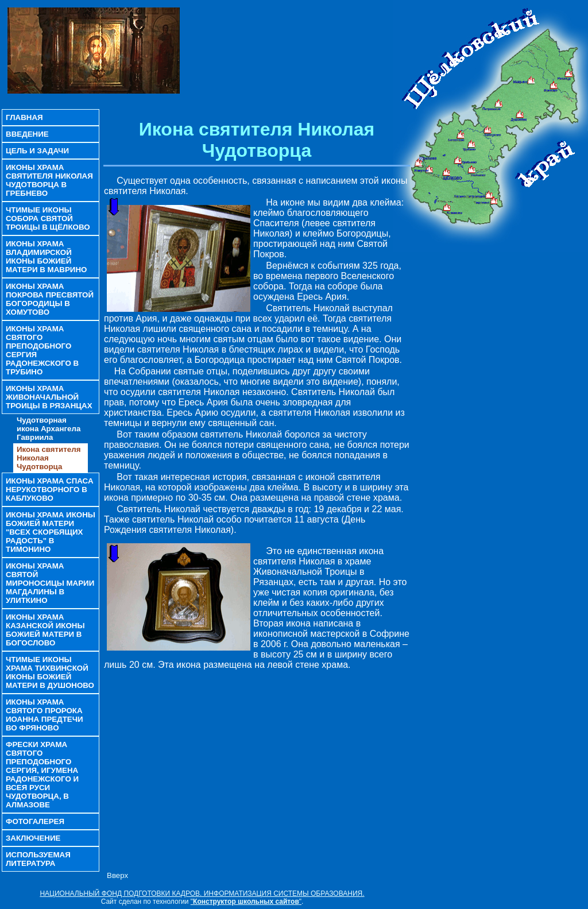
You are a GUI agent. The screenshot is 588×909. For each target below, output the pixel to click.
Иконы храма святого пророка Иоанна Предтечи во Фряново (45, 715)
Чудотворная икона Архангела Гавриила (49, 429)
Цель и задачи (37, 151)
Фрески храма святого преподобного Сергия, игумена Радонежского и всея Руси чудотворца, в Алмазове (42, 775)
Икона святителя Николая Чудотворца (49, 458)
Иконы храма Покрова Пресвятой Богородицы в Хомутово (50, 299)
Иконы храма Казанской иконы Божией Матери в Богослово (45, 630)
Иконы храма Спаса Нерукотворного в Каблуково (50, 490)
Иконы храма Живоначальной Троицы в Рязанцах (49, 397)
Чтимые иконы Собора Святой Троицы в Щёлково (48, 218)
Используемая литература (38, 859)
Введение (27, 134)
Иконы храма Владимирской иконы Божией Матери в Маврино (46, 257)
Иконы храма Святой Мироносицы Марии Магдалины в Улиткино (50, 583)
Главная (24, 117)
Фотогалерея (35, 821)
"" (246, 902)
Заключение (33, 838)
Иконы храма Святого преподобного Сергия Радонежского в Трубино (42, 350)
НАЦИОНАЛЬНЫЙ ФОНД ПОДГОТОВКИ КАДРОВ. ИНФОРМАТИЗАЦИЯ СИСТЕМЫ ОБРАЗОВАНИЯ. (202, 893)
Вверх (117, 875)
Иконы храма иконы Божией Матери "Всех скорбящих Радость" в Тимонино (51, 532)
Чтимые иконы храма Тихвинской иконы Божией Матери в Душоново (50, 672)
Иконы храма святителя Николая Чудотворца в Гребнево (49, 180)
